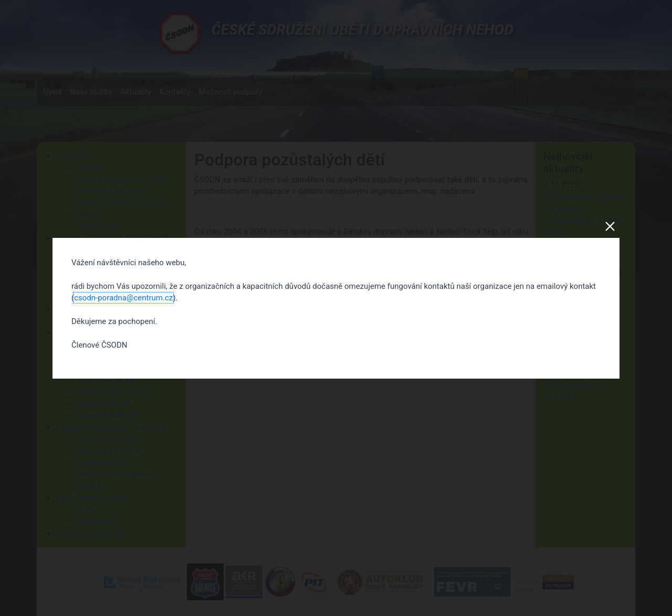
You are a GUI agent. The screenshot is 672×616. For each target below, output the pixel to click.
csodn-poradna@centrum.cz (123, 298)
